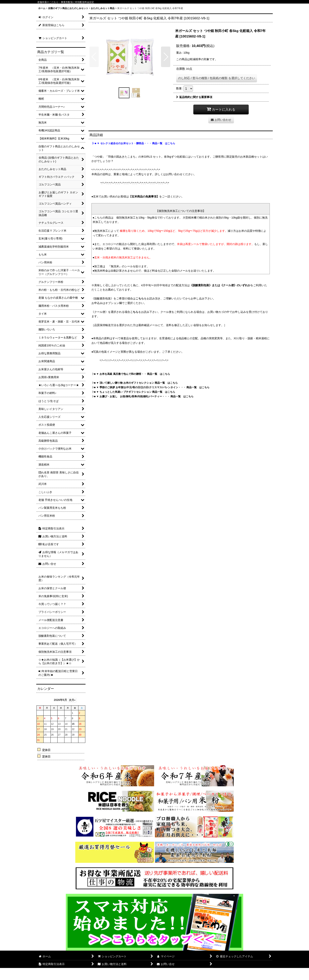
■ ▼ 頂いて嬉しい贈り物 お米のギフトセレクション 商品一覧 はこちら (136, 383)
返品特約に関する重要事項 (194, 97)
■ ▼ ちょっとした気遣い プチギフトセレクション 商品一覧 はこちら (135, 392)
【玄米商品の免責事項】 (144, 196)
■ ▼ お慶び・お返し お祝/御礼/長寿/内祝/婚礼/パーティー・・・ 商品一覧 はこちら (144, 396)
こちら (140, 298)
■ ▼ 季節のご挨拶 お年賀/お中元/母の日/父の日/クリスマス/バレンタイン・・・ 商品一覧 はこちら (152, 387)
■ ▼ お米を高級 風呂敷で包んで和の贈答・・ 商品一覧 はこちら (132, 374)
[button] (94, 57)
